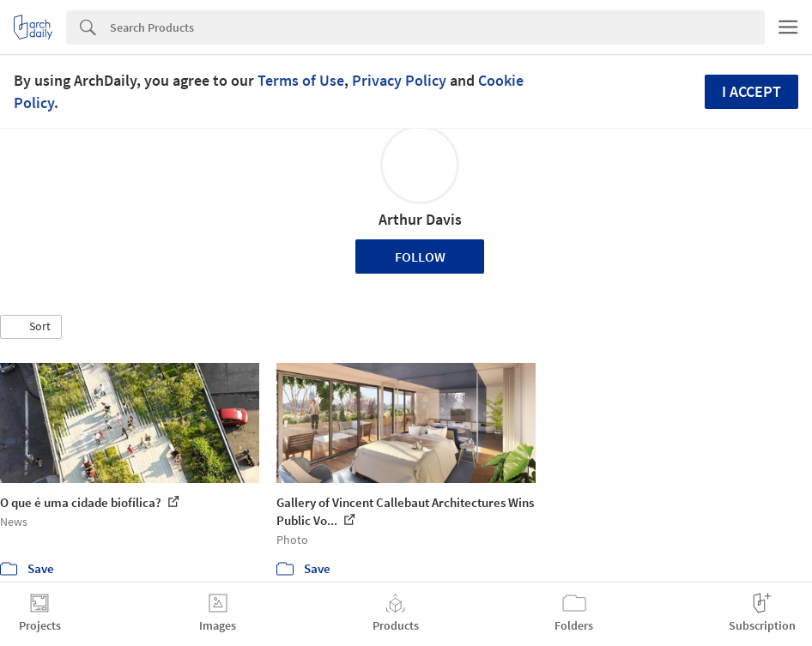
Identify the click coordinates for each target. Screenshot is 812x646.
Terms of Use (301, 80)
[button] (31, 327)
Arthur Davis (420, 219)
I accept (751, 91)
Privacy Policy (399, 80)
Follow (420, 257)
